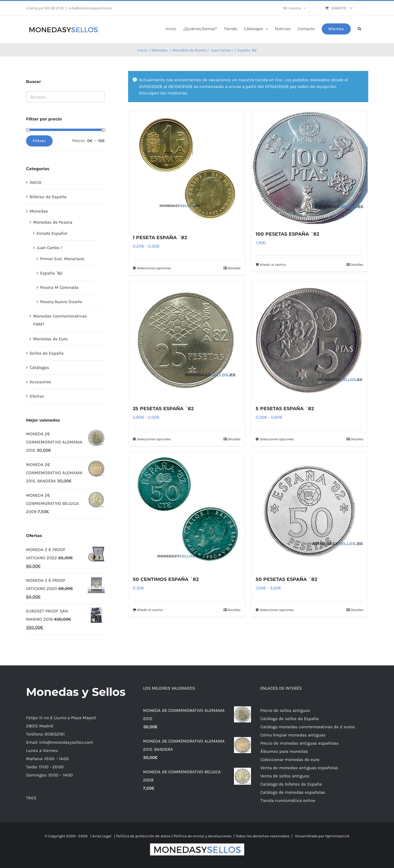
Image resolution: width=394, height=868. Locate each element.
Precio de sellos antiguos (285, 710)
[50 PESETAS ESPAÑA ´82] (309, 511)
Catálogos (39, 367)
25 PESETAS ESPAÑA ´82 (163, 409)
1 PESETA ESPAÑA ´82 (160, 238)
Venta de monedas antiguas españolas (299, 768)
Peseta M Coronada (59, 287)
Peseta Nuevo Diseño (61, 302)
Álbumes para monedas (284, 751)
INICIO (36, 182)
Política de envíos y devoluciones (203, 836)
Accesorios (40, 382)
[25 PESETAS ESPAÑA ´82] (187, 340)
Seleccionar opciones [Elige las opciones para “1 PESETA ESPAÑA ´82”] (154, 268)
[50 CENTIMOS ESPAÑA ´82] (187, 511)
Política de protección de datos (143, 836)
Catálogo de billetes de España (291, 784)
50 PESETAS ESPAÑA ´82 (286, 579)
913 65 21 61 (54, 8)
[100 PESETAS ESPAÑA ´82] (309, 168)
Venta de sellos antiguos (285, 776)
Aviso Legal (102, 836)
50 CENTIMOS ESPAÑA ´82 (166, 579)
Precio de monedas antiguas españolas (300, 743)
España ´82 (51, 273)
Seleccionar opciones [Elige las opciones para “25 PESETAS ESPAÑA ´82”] (154, 439)
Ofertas (37, 396)
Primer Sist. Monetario (62, 259)
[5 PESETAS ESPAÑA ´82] (309, 340)
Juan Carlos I (49, 248)
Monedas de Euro (50, 339)
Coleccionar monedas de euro (290, 760)
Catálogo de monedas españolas (293, 792)
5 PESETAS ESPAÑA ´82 (285, 409)
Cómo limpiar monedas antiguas (293, 735)
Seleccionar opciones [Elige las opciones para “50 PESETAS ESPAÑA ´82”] (277, 610)
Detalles (234, 268)
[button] (359, 28)
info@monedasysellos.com (66, 742)
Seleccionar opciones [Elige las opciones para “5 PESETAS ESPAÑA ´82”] (277, 439)
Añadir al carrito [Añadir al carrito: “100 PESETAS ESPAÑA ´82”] (273, 265)
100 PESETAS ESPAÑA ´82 (287, 234)
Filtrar (39, 141)
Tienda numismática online (288, 800)
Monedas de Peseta (53, 222)
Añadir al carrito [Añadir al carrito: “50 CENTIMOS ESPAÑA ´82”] (150, 610)
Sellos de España (47, 353)
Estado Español (52, 233)
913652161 (55, 734)
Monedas (39, 211)
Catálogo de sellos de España (289, 719)
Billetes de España (48, 197)
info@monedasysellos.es (90, 8)
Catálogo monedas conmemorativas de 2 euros (308, 727)
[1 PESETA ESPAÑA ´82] (187, 169)
